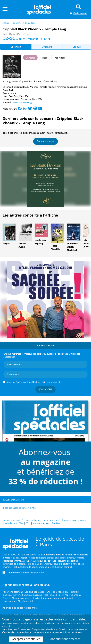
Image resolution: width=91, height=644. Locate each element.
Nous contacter (32, 520)
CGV (21, 523)
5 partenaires (25, 629)
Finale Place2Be (55, 247)
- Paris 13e (16, 34)
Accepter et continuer (26, 639)
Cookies (56, 523)
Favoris (45, 39)
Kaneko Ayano (22, 245)
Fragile (6, 244)
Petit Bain (14, 96)
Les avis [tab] (77, 47)
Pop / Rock (8, 90)
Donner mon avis (46, 141)
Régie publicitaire (51, 520)
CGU (28, 523)
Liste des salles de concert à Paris (20, 508)
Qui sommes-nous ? (13, 520)
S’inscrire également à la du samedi (33, 382)
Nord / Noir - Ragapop (41, 242)
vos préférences (79, 629)
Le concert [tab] (16, 47)
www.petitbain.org (22, 102)
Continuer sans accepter (64, 639)
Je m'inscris (46, 389)
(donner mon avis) (28, 39)
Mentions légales (41, 523)
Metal (13, 93)
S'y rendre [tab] (47, 47)
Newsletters (11, 523)
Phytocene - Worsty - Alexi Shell (73, 247)
